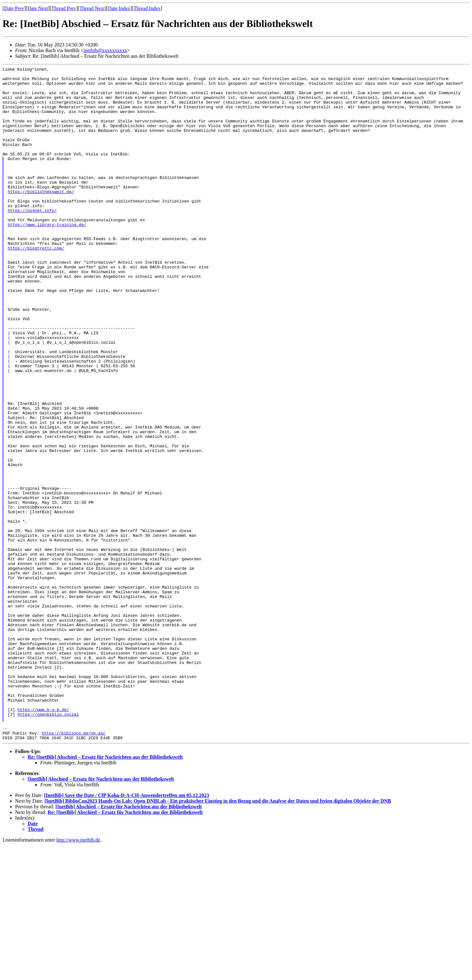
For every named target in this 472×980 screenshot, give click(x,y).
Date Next (38, 8)
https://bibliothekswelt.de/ (41, 217)
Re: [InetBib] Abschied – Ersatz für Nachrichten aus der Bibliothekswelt (105, 892)
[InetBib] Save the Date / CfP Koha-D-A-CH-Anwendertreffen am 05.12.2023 (127, 930)
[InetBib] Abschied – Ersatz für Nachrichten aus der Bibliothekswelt (101, 914)
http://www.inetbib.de (78, 975)
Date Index (119, 8)
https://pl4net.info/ (32, 240)
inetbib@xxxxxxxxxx (105, 50)
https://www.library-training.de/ (47, 256)
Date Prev (14, 8)
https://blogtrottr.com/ (36, 285)
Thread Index (147, 8)
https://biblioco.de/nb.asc (74, 867)
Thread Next (92, 8)
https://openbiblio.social (48, 844)
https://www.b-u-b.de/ (43, 838)
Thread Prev (64, 8)
